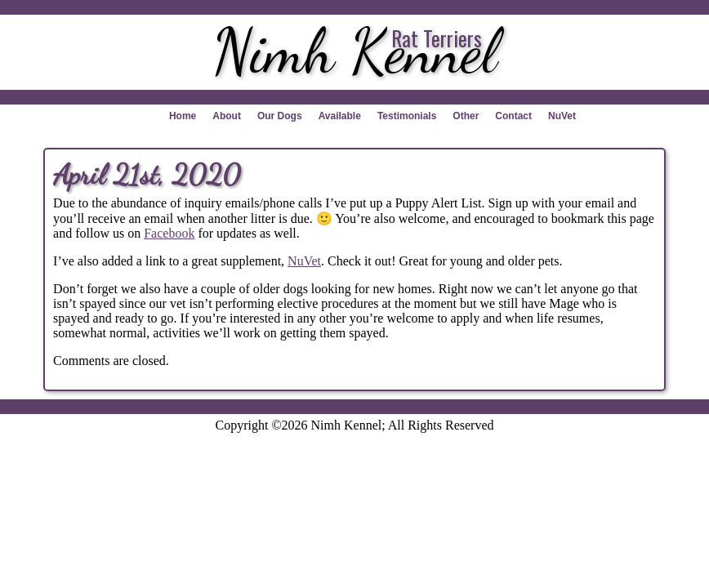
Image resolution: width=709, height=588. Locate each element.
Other (466, 116)
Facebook (169, 233)
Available (340, 116)
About (227, 116)
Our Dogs (280, 116)
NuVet (562, 116)
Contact (513, 116)
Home (183, 116)
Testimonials (407, 116)
